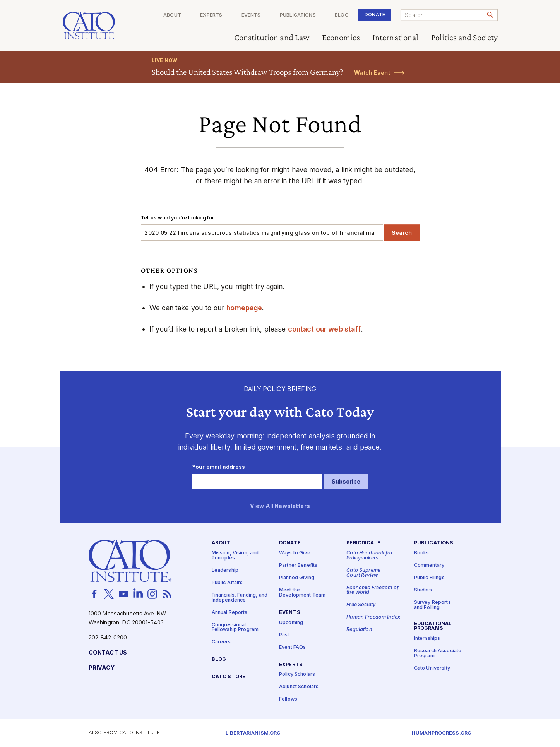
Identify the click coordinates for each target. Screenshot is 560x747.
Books (422, 553)
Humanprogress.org (442, 733)
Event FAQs (292, 647)
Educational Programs (433, 626)
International (395, 38)
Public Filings (429, 578)
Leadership (225, 570)
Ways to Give (295, 553)
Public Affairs (227, 583)
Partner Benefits (298, 565)
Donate (375, 15)
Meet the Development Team (302, 593)
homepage (244, 308)
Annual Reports (230, 613)
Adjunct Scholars (299, 687)
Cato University (432, 668)
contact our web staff (325, 329)
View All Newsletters (280, 506)
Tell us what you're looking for (177, 218)
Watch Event (372, 73)
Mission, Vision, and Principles (235, 556)
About (172, 15)
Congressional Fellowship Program (235, 627)
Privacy (102, 668)
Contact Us (108, 653)
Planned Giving (297, 578)
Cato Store (229, 677)
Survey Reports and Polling (432, 605)
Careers (221, 642)
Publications (298, 15)
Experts (211, 15)
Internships (427, 638)
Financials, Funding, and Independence (240, 598)
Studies (423, 590)
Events (251, 15)
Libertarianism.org (253, 733)
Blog (342, 15)
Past (284, 635)
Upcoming (291, 623)
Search (402, 233)
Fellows (288, 699)
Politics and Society (464, 38)
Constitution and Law (271, 38)
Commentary (429, 565)
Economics (341, 38)
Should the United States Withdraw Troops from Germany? (247, 72)
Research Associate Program (438, 653)
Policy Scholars (297, 674)
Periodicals (364, 543)
